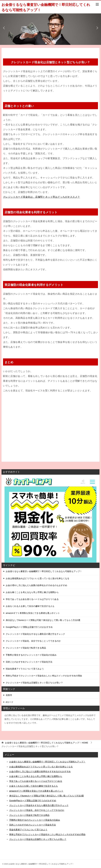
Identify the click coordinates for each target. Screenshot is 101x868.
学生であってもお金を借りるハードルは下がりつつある (32, 599)
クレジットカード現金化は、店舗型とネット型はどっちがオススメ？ (41, 197)
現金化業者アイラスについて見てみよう (25, 669)
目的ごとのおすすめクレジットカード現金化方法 (29, 662)
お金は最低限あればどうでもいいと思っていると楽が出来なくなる (37, 578)
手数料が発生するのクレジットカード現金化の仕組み (31, 655)
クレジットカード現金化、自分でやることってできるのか (33, 641)
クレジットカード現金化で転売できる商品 (26, 648)
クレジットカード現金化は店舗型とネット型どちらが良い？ (34, 683)
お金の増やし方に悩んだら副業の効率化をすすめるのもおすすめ (36, 585)
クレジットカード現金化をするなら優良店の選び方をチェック (35, 634)
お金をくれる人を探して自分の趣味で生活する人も (30, 606)
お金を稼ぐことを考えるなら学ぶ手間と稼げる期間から (32, 592)
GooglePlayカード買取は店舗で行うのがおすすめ (29, 627)
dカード (10, 702)
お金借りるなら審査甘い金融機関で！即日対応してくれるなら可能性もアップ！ (44, 571)
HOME (47, 743)
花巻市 (9, 695)
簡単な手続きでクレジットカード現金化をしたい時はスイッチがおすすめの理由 (44, 676)
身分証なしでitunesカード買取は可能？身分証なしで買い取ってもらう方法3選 (43, 620)
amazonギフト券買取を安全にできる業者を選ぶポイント (33, 613)
